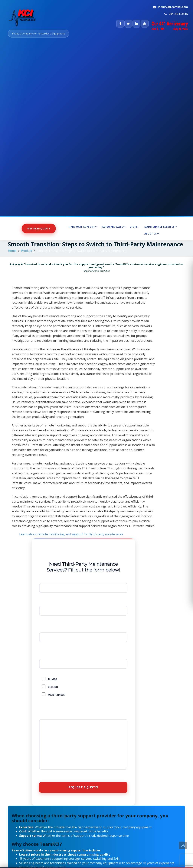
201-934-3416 (178, 14)
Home (12, 251)
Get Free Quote (39, 228)
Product (26, 251)
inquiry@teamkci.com (173, 7)
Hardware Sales (113, 227)
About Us (152, 234)
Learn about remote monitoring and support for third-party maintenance (71, 534)
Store (134, 227)
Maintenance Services (161, 227)
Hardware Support (83, 227)
